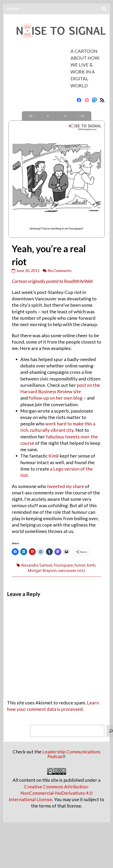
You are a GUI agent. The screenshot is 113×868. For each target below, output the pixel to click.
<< (31, 116)
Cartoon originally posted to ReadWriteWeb (52, 281)
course (27, 443)
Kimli (54, 456)
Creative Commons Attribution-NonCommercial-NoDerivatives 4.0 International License (51, 793)
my (69, 486)
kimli (91, 565)
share (78, 486)
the (94, 437)
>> (82, 116)
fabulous (55, 437)
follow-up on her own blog (56, 398)
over (85, 437)
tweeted (56, 486)
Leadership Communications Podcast (71, 754)
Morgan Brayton (42, 570)
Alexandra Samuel (37, 565)
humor (80, 565)
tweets (72, 437)
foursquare (63, 565)
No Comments (60, 271)
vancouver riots (72, 570)
